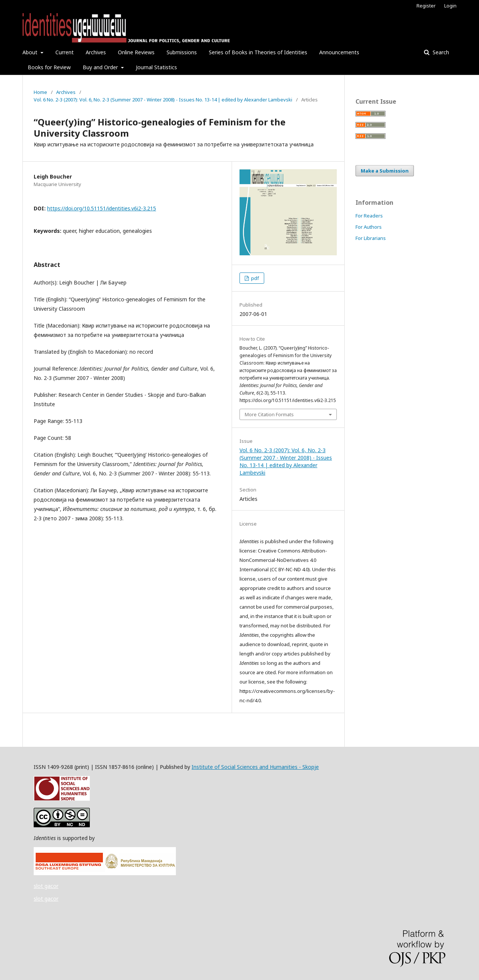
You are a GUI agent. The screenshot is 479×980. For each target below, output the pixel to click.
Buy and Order (101, 67)
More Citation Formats (269, 414)
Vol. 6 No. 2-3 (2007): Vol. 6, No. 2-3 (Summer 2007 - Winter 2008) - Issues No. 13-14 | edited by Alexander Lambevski (163, 100)
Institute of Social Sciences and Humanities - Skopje (255, 767)
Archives (96, 52)
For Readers (369, 216)
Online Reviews (136, 52)
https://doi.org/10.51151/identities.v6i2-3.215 (102, 208)
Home (40, 92)
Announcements (339, 52)
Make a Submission (385, 171)
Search (440, 52)
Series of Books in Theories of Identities (258, 52)
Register (426, 6)
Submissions (182, 52)
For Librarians (371, 238)
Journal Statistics (156, 67)
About (31, 52)
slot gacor (46, 886)
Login (450, 6)
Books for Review (49, 67)
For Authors (369, 227)
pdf (254, 278)
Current (65, 52)
